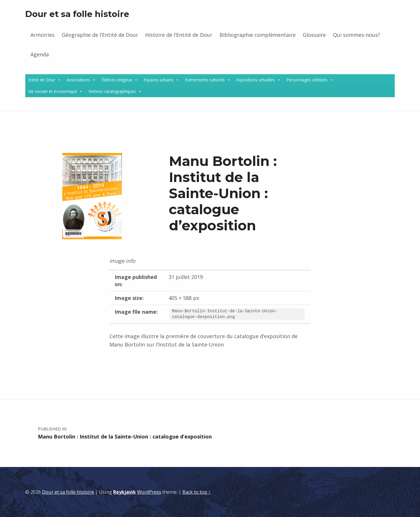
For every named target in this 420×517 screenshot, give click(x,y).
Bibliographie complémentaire (258, 35)
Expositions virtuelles (256, 80)
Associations (78, 80)
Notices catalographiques (112, 91)
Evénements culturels (205, 80)
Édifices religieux (117, 80)
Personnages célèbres (307, 80)
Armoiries (43, 35)
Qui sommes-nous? (357, 35)
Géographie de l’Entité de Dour (100, 35)
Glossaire (314, 35)
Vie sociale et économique (53, 91)
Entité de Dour (42, 80)
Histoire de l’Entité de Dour (179, 35)
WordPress (149, 492)
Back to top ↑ (196, 492)
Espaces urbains (159, 80)
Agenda (40, 54)
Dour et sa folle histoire (77, 14)
